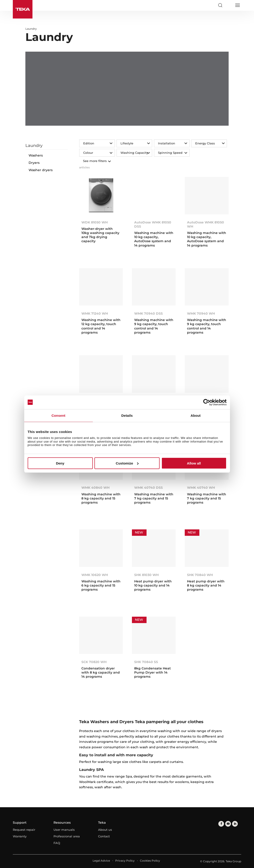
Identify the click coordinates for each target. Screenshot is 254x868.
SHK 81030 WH (146, 575)
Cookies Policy (150, 861)
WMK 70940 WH (201, 313)
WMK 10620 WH (95, 575)
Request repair (24, 830)
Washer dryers (41, 170)
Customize (127, 463)
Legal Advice (101, 861)
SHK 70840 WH (200, 575)
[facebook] (221, 824)
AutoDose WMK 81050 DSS (153, 224)
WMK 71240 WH (95, 313)
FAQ (57, 843)
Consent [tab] (58, 415)
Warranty (20, 836)
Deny (60, 463)
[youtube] (228, 824)
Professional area (67, 836)
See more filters (97, 161)
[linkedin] (235, 824)
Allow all (194, 463)
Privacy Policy (125, 861)
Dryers (34, 163)
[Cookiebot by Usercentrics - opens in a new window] (207, 402)
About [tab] (196, 415)
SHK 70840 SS (146, 662)
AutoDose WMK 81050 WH (206, 224)
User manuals (64, 830)
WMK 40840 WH (95, 488)
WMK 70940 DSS (148, 313)
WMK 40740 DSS (148, 488)
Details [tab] (127, 415)
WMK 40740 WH (201, 488)
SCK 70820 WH (94, 662)
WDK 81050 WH (95, 222)
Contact (104, 836)
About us (105, 830)
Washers (36, 155)
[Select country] (229, 5)
